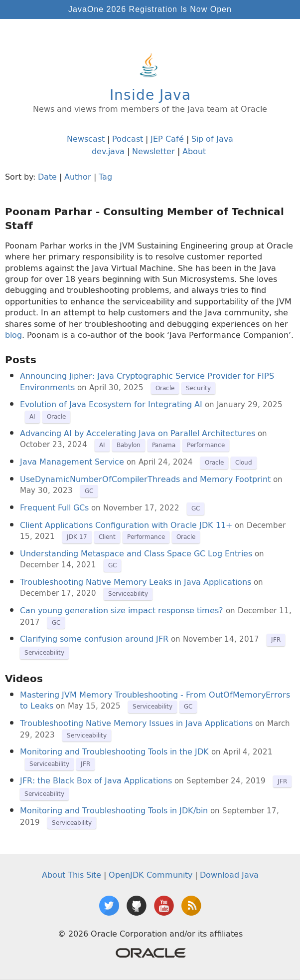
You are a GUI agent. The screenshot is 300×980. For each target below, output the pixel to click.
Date (47, 177)
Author (78, 177)
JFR (276, 639)
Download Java (229, 875)
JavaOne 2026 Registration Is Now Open (150, 9)
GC (89, 491)
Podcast (128, 139)
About (194, 151)
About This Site (72, 875)
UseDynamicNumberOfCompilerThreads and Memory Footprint (145, 479)
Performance (206, 445)
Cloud (244, 462)
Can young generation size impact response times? (122, 610)
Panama (164, 445)
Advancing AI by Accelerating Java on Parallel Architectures (138, 433)
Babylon (129, 445)
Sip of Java (212, 139)
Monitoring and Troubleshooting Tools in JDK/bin (114, 810)
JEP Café (167, 139)
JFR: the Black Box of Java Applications (96, 780)
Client (107, 537)
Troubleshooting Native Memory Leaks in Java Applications (136, 582)
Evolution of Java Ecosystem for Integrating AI (111, 404)
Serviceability (128, 594)
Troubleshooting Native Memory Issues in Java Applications (136, 723)
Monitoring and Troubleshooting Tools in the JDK (114, 751)
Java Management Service (72, 462)
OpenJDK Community (150, 875)
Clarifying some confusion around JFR (94, 639)
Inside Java (150, 95)
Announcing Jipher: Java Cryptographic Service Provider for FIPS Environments (147, 381)
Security (198, 388)
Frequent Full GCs (54, 507)
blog (13, 335)
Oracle (165, 388)
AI (32, 416)
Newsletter (153, 151)
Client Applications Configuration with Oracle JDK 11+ (126, 525)
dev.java (108, 151)
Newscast (86, 139)
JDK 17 (77, 537)
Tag (105, 177)
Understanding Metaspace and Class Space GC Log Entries (136, 553)
